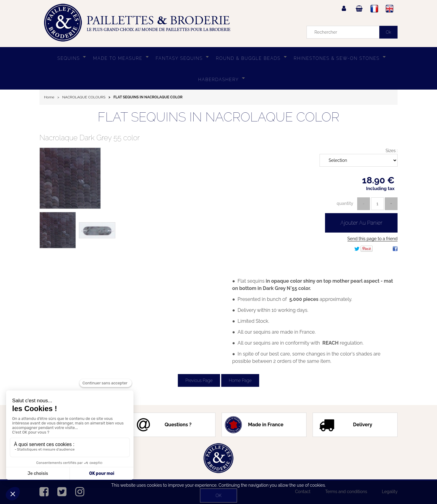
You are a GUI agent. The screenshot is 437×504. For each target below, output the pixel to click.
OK (218, 495)
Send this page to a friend (373, 239)
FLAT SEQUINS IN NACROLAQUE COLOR (219, 117)
